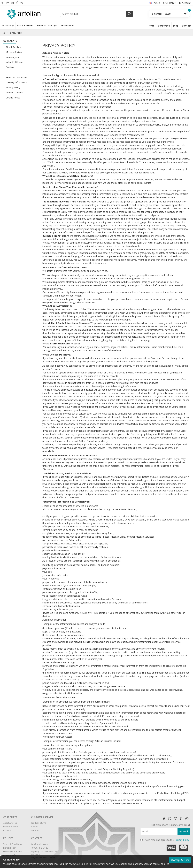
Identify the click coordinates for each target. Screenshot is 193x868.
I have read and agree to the (165, 840)
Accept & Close (181, 860)
